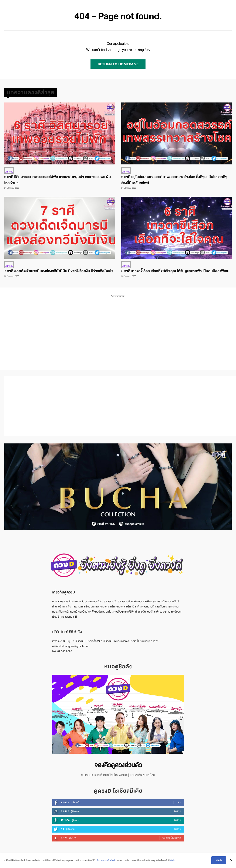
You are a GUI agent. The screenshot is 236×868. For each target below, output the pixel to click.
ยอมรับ (219, 861)
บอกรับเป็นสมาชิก (172, 836)
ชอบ (179, 800)
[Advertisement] (120, 327)
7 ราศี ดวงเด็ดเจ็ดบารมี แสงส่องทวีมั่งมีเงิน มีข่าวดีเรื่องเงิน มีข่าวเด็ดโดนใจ (59, 270)
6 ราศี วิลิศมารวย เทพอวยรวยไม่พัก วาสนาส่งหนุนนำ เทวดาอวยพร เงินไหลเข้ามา (58, 179)
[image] (118, 713)
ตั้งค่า (172, 861)
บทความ (8, 171)
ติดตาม (177, 809)
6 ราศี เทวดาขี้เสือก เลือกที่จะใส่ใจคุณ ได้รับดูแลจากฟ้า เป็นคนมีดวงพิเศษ (175, 270)
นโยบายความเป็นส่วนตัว (106, 861)
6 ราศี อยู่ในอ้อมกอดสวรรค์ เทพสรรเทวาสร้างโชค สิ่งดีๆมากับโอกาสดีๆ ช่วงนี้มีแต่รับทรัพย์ (174, 179)
